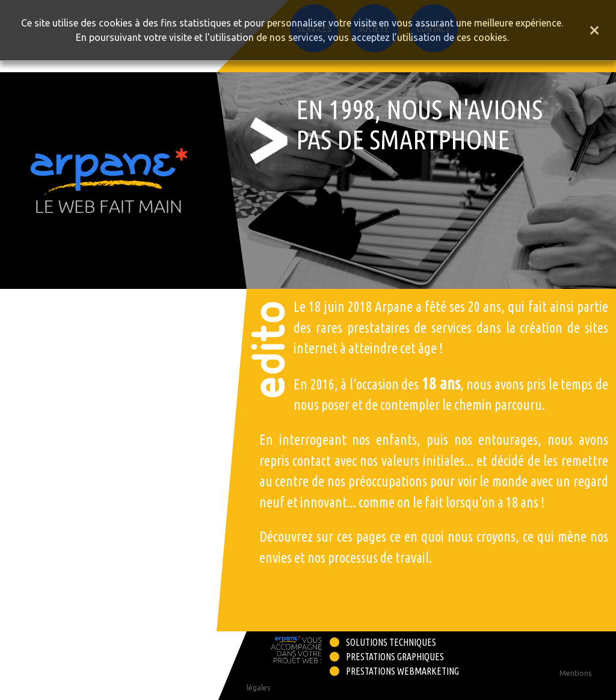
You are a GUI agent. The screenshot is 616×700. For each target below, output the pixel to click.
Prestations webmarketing (402, 671)
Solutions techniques (391, 642)
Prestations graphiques (395, 657)
